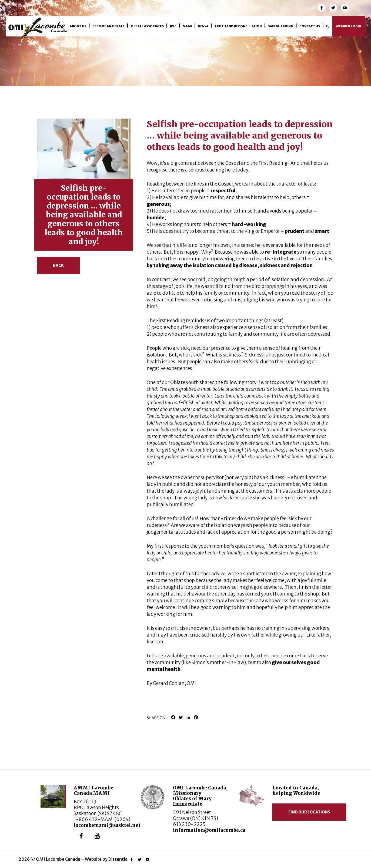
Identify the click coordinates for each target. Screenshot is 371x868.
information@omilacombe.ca (209, 830)
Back (58, 265)
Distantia (118, 859)
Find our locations (309, 812)
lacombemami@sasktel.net (107, 825)
